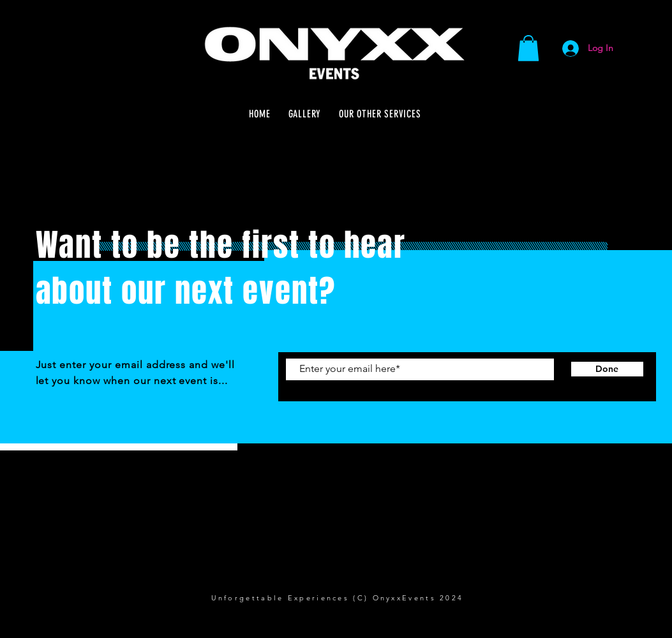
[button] (528, 48)
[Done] (607, 369)
